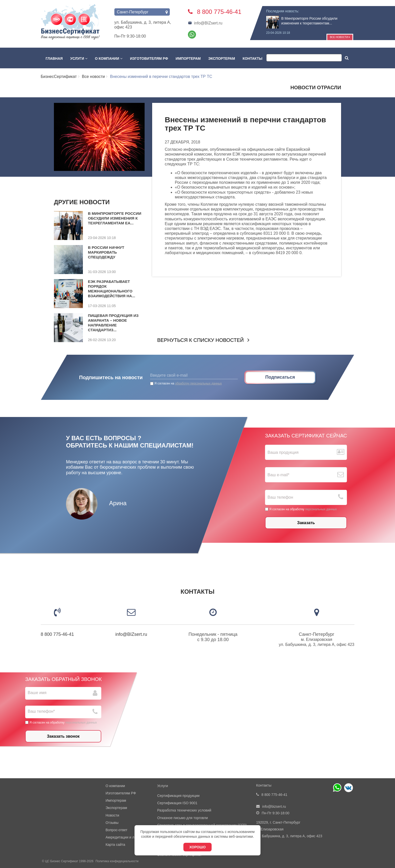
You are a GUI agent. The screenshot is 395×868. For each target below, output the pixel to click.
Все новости (340, 37)
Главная (54, 58)
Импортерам (188, 58)
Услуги (79, 58)
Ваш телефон (280, 497)
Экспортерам (222, 58)
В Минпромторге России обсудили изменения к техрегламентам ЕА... (115, 218)
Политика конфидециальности (117, 861)
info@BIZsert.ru (205, 23)
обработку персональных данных (199, 383)
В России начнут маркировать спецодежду (106, 252)
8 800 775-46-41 (57, 634)
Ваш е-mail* (278, 475)
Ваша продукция (283, 452)
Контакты (252, 58)
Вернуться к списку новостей (200, 340)
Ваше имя (37, 693)
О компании (109, 58)
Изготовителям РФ (149, 58)
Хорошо (198, 847)
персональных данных (321, 509)
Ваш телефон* (41, 711)
